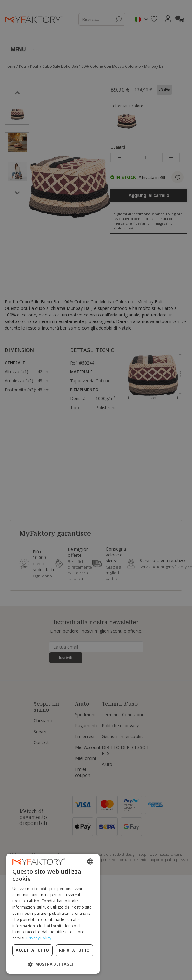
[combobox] (90, 861)
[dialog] (53, 914)
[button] (53, 964)
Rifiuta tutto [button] (75, 950)
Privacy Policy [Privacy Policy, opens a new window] (39, 938)
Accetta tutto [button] (32, 950)
